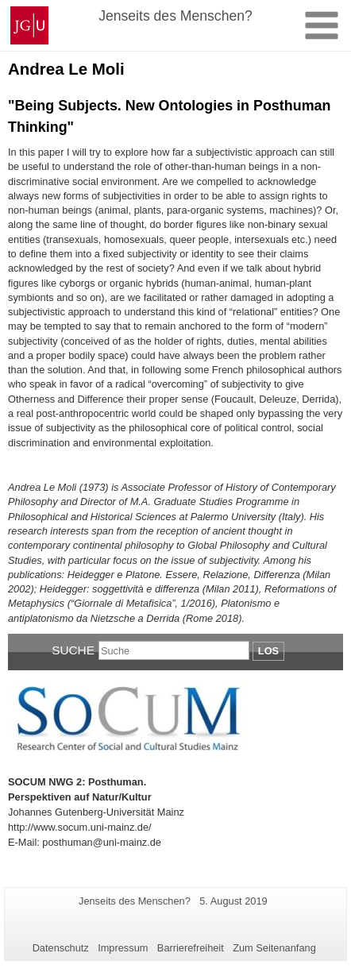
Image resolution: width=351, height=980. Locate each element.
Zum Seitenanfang (274, 948)
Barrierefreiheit (191, 948)
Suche (73, 650)
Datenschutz (61, 948)
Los (268, 651)
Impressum (123, 948)
